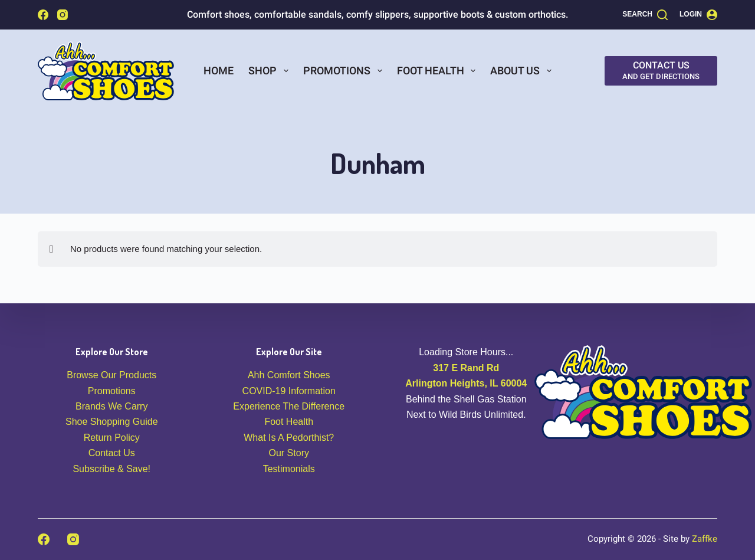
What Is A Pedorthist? (289, 438)
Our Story (289, 453)
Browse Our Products (111, 375)
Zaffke (705, 539)
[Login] (698, 15)
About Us (523, 71)
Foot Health (439, 71)
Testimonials (289, 469)
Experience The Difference (289, 406)
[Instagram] (63, 15)
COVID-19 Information (289, 391)
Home (219, 71)
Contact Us (112, 453)
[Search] (645, 15)
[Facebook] (43, 15)
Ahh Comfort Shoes (289, 375)
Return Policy (112, 438)
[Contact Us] (661, 71)
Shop (271, 71)
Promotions (345, 71)
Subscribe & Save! (111, 469)
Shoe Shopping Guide (112, 422)
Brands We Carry (111, 406)
